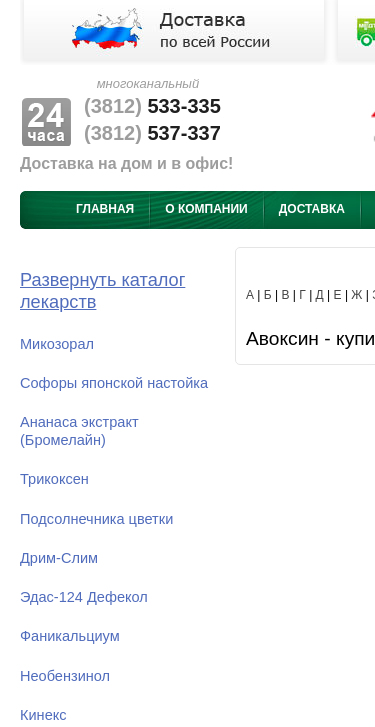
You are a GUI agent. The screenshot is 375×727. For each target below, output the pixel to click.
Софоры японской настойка (114, 383)
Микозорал (57, 344)
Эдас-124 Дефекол (84, 597)
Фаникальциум (70, 636)
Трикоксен (54, 479)
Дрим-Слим (59, 558)
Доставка (312, 209)
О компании (206, 209)
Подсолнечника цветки (96, 519)
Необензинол (65, 676)
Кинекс (43, 715)
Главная (105, 209)
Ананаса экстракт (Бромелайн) (79, 430)
